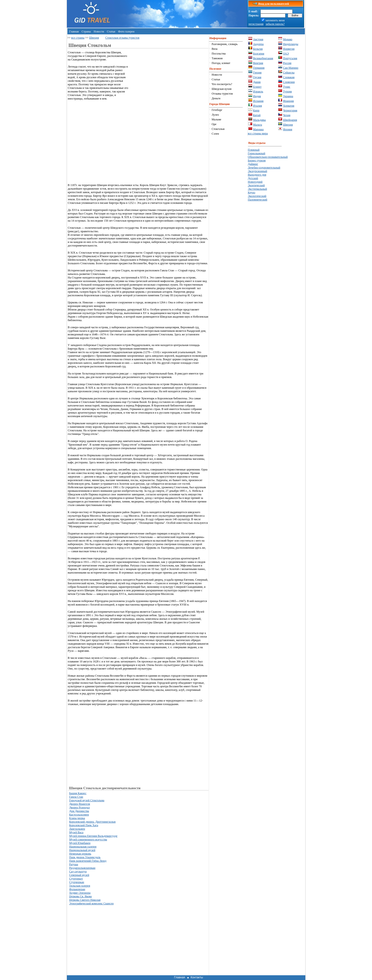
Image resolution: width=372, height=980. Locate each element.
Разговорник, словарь (225, 44)
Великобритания (263, 58)
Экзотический (256, 185)
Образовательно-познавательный (268, 157)
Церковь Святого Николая (85, 900)
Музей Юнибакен (80, 843)
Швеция (94, 38)
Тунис (287, 87)
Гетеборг (217, 110)
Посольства (219, 54)
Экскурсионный (258, 171)
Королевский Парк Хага (84, 825)
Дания (257, 82)
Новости (99, 32)
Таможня (217, 58)
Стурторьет (76, 879)
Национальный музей (82, 850)
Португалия (290, 58)
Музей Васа (76, 832)
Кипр (256, 110)
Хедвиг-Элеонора (80, 893)
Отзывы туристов (222, 94)
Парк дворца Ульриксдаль (85, 857)
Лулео (215, 115)
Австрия (258, 39)
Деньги (216, 98)
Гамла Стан (76, 797)
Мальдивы (260, 120)
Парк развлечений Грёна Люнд (88, 861)
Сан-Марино (291, 68)
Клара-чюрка (77, 818)
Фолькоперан (77, 889)
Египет (257, 87)
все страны (78, 38)
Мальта (258, 125)
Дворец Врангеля (79, 804)
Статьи (111, 32)
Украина (288, 96)
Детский (253, 178)
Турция (287, 91)
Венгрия (258, 63)
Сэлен (215, 134)
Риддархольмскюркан (82, 868)
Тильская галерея (79, 886)
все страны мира (258, 133)
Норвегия (289, 49)
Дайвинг (253, 164)
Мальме (216, 119)
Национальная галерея (83, 847)
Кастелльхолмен (79, 815)
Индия (257, 96)
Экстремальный (258, 189)
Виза (215, 49)
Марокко (258, 129)
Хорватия (289, 106)
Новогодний (255, 182)
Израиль (258, 91)
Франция (288, 101)
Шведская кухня (221, 89)
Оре (214, 124)
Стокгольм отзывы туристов (122, 38)
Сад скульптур (78, 871)
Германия (259, 68)
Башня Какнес (78, 793)
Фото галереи (126, 32)
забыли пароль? (275, 24)
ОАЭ (286, 54)
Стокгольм (218, 129)
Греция (257, 73)
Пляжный (254, 150)
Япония (288, 129)
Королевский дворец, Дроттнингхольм (92, 822)
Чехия (287, 115)
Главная (74, 32)
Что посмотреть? (222, 84)
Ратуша (73, 864)
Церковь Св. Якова (80, 896)
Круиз (252, 192)
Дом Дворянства (79, 811)
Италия (258, 106)
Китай (257, 115)
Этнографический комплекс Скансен (91, 903)
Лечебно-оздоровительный (264, 168)
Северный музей (79, 875)
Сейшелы (289, 73)
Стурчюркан (77, 882)
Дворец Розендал (79, 807)
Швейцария (290, 120)
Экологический (257, 196)
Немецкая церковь (80, 854)
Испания (258, 101)
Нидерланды (291, 44)
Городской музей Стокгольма (87, 800)
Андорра (258, 44)
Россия (287, 63)
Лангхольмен (77, 829)
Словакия (289, 77)
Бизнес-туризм (257, 160)
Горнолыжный (257, 153)
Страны (86, 32)
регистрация (256, 24)
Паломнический (258, 200)
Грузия (257, 77)
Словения (289, 82)
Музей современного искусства (88, 839)
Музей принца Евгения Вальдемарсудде (93, 836)
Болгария (259, 54)
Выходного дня (257, 175)
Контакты (197, 977)
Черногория (290, 110)
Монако (288, 39)
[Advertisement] (169, 84)
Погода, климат (221, 63)
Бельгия (258, 49)
